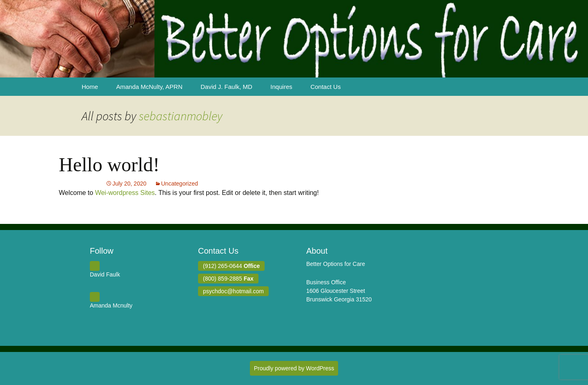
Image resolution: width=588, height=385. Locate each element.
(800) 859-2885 (228, 279)
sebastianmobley (181, 116)
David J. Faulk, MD (226, 87)
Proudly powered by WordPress (294, 368)
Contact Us (325, 87)
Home (90, 87)
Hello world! (109, 165)
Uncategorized (180, 184)
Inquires (281, 87)
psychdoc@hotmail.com (233, 291)
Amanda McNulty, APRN (149, 87)
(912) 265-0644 (231, 266)
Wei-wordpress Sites (125, 193)
